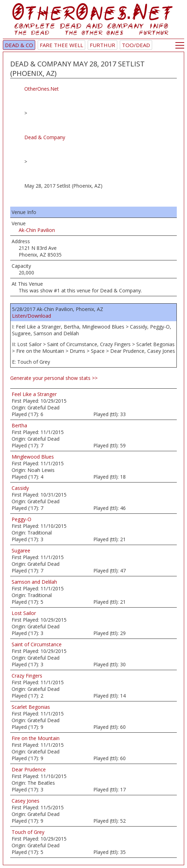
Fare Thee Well (61, 45)
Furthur (102, 45)
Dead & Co (19, 45)
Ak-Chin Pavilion (37, 230)
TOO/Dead (136, 45)
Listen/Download (32, 316)
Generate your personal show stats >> (54, 378)
